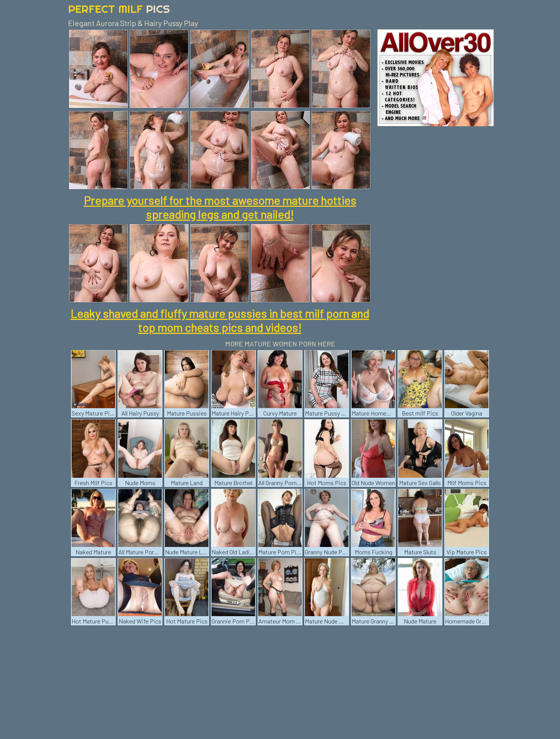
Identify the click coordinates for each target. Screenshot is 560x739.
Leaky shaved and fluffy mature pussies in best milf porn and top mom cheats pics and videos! (220, 320)
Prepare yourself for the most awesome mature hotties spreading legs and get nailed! (220, 207)
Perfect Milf (119, 9)
